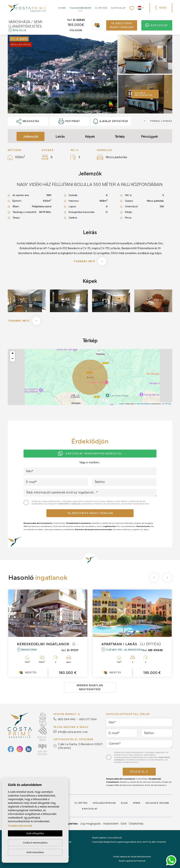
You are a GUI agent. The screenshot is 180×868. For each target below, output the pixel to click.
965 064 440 (67, 719)
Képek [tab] (90, 136)
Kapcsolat (119, 8)
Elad (124, 803)
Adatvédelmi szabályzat (69, 504)
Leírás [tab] (60, 136)
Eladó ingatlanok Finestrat (132, 861)
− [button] (13, 359)
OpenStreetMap (143, 404)
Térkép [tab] (120, 136)
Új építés (101, 8)
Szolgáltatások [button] (104, 803)
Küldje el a (139, 772)
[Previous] (154, 578)
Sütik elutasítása (35, 852)
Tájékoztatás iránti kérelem (122, 25)
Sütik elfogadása (35, 833)
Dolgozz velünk (157, 803)
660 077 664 (88, 719)
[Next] (167, 578)
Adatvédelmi (111, 824)
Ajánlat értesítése (111, 122)
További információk (20, 826)
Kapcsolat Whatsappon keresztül (90, 453)
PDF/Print (69, 122)
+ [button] (13, 354)
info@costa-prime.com (73, 732)
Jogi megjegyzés (90, 824)
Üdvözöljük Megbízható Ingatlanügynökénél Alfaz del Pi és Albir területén (129, 842)
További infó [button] (24, 321)
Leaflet (121, 404)
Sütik (124, 824)
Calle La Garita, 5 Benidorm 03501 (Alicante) (80, 746)
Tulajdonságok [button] (80, 8)
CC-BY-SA (166, 404)
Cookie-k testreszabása (35, 843)
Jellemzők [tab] (31, 136)
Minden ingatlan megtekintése (90, 687)
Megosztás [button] (28, 122)
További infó (90, 261)
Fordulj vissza (158, 121)
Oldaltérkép (136, 824)
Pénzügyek (150, 136)
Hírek (137, 803)
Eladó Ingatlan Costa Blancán (107, 838)
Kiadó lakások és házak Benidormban (132, 857)
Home (62, 8)
